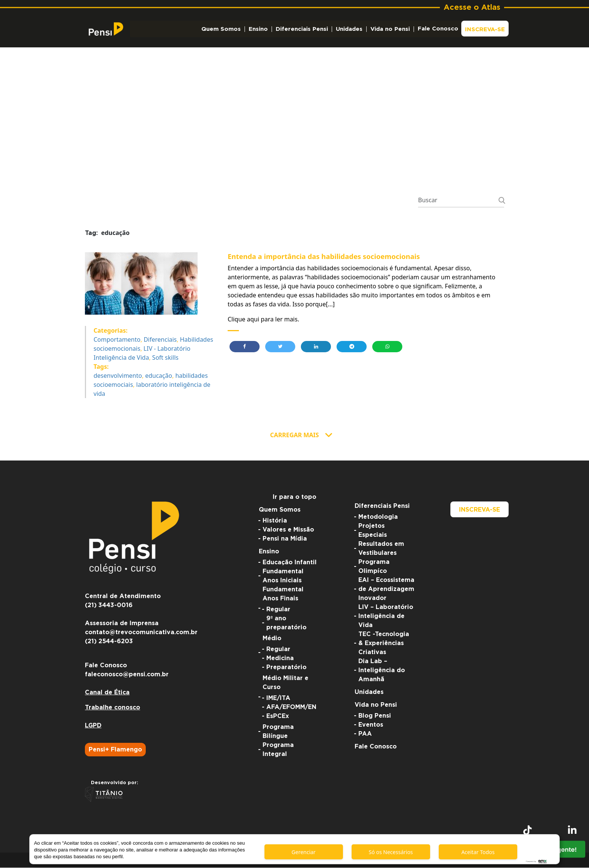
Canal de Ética (107, 693)
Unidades (349, 29)
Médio (272, 639)
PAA (365, 734)
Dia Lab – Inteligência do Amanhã (382, 671)
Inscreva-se (485, 30)
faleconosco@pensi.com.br (127, 675)
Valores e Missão (288, 530)
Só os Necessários (391, 852)
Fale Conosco (438, 29)
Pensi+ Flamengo (115, 750)
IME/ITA (278, 698)
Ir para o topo (294, 497)
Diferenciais (160, 340)
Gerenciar (304, 852)
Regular (278, 610)
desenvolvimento (118, 376)
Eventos (371, 725)
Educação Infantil (290, 563)
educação (159, 376)
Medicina (280, 659)
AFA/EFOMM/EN (291, 707)
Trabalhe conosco (113, 708)
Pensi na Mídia (285, 539)
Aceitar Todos (478, 852)
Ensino (258, 29)
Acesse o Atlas (472, 8)
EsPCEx (278, 717)
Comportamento (117, 340)
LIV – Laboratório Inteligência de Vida (386, 617)
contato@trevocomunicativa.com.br (141, 633)
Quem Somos (221, 29)
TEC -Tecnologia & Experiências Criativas (384, 644)
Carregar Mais (294, 435)
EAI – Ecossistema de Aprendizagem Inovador (386, 589)
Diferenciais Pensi (302, 29)
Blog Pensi (375, 716)
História (275, 521)
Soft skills (165, 358)
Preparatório (286, 668)
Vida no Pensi (390, 29)
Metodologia (378, 517)
